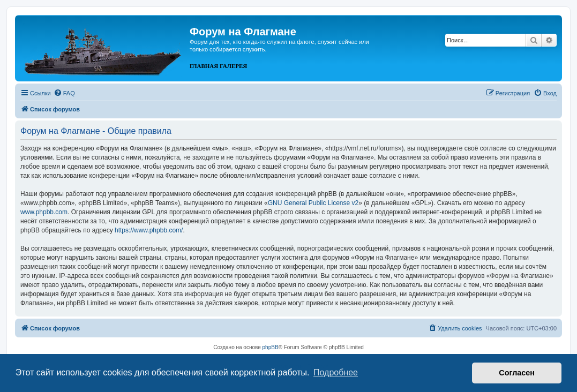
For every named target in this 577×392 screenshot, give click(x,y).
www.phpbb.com (44, 212)
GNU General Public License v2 (313, 203)
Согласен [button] (517, 373)
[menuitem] (64, 93)
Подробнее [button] (336, 372)
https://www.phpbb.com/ (149, 230)
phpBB (271, 347)
